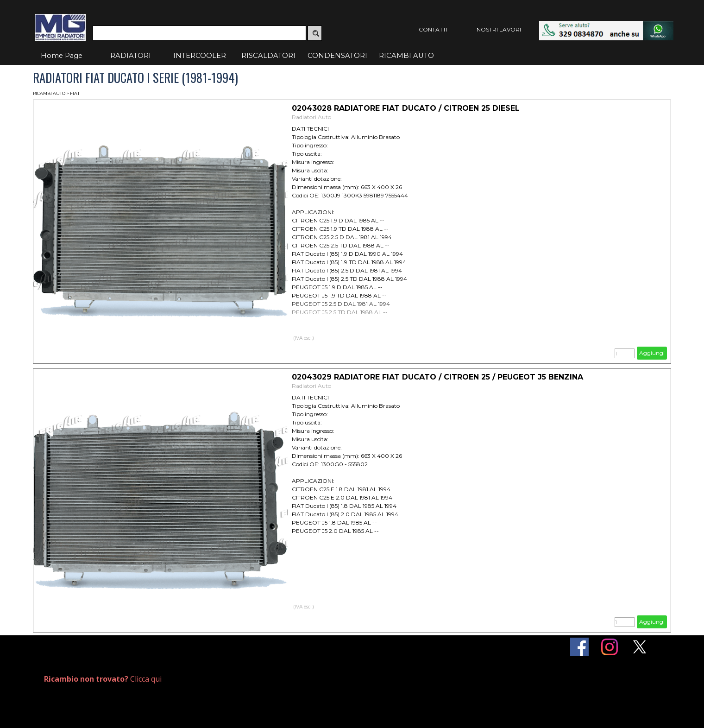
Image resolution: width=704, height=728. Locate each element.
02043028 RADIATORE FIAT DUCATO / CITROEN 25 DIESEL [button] (406, 108)
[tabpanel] (147, 679)
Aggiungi (652, 353)
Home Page (62, 56)
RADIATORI (131, 56)
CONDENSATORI (337, 56)
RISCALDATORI (268, 56)
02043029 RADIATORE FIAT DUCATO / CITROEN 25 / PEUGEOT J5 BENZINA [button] (437, 377)
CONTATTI (433, 29)
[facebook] (579, 647)
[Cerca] (199, 33)
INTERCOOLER (200, 56)
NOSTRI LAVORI (499, 29)
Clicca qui (103, 679)
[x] (640, 647)
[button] (606, 25)
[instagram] (610, 647)
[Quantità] (625, 353)
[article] (352, 232)
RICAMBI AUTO (406, 56)
